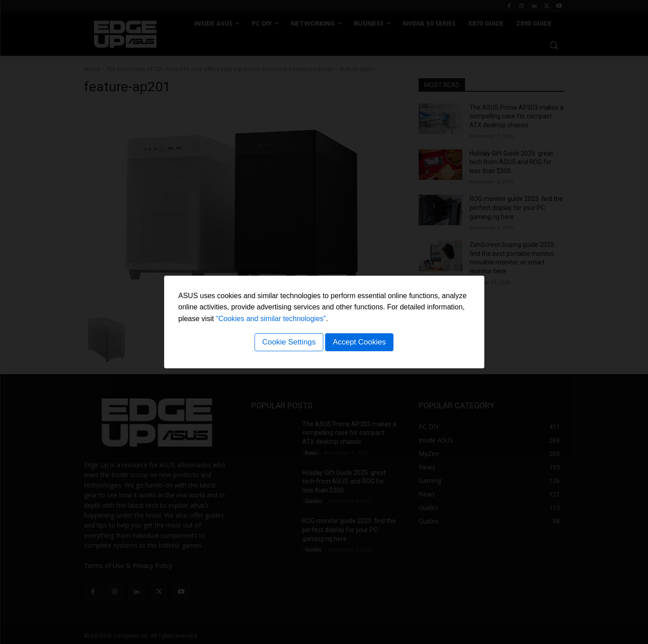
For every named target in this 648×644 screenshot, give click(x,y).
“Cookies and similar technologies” (271, 320)
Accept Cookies (361, 343)
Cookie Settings (288, 343)
